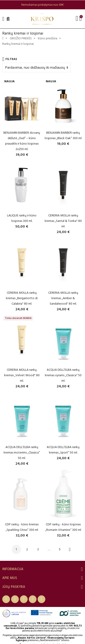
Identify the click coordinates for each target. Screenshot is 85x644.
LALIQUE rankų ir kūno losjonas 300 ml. (22, 218)
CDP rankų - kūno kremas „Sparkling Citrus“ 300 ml (22, 527)
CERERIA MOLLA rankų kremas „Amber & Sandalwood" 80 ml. (63, 298)
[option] (42, 5)
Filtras (10, 59)
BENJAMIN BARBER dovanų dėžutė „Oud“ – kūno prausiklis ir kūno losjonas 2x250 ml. (22, 141)
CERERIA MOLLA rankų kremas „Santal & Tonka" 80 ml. (63, 221)
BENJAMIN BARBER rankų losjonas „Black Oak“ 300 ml (63, 135)
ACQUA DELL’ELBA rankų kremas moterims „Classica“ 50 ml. (22, 452)
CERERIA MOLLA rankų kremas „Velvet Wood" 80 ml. (22, 375)
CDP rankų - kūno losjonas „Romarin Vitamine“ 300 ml (63, 527)
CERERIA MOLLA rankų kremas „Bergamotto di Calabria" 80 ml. (22, 298)
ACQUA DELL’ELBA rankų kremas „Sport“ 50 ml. (63, 450)
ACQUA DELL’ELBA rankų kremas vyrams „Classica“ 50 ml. (63, 375)
